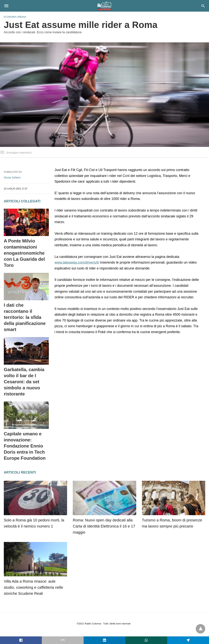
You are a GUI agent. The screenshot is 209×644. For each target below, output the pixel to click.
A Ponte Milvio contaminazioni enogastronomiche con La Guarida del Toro (24, 253)
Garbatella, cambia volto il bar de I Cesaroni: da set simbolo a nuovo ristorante (24, 382)
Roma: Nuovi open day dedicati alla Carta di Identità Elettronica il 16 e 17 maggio (104, 526)
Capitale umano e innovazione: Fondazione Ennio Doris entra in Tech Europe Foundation (25, 446)
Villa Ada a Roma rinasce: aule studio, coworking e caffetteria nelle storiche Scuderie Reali (33, 587)
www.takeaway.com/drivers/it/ (77, 262)
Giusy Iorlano (12, 177)
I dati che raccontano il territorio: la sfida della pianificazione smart (25, 317)
